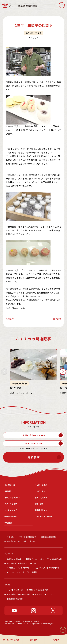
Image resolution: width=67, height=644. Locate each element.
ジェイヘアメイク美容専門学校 (47, 568)
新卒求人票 (11, 541)
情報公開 (38, 594)
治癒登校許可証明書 (15, 599)
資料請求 (34, 640)
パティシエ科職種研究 (28, 537)
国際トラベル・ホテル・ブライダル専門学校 (44, 559)
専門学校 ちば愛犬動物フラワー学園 (21, 563)
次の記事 (57, 319)
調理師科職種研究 (48, 537)
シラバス (50, 594)
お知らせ (10, 537)
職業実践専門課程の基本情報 (18, 594)
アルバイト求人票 (28, 541)
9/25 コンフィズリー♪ (21, 392)
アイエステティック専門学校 (18, 568)
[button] (62, 5)
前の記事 (10, 319)
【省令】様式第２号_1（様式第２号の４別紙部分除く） (29, 590)
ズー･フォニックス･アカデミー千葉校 (22, 572)
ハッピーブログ (34, 33)
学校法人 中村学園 (14, 559)
